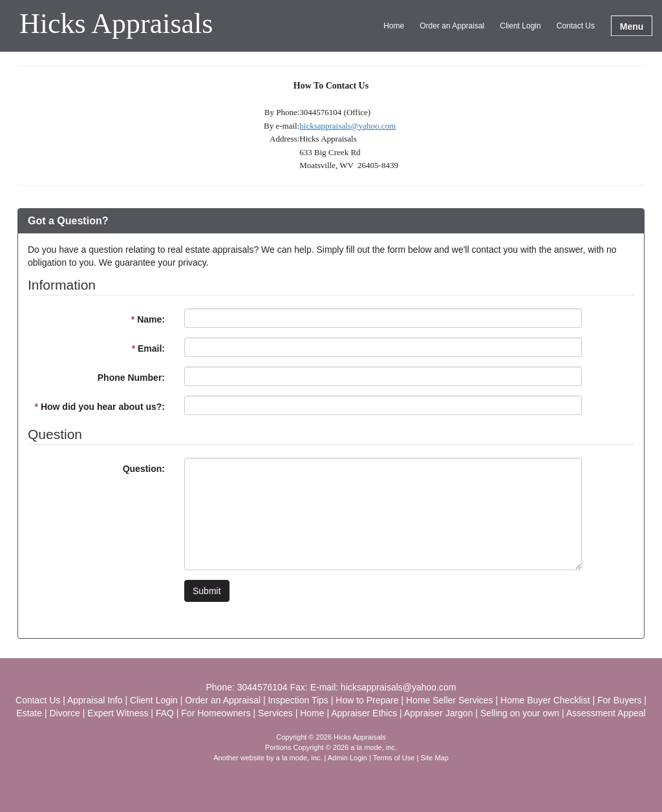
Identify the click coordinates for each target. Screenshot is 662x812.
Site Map (434, 758)
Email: (148, 348)
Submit (207, 591)
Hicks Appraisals (116, 25)
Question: (144, 469)
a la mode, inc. (299, 758)
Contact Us (576, 26)
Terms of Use (394, 758)
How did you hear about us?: (100, 407)
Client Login (520, 26)
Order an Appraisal (452, 26)
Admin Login (347, 758)
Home (394, 26)
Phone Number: (131, 378)
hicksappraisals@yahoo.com (347, 126)
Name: (148, 319)
